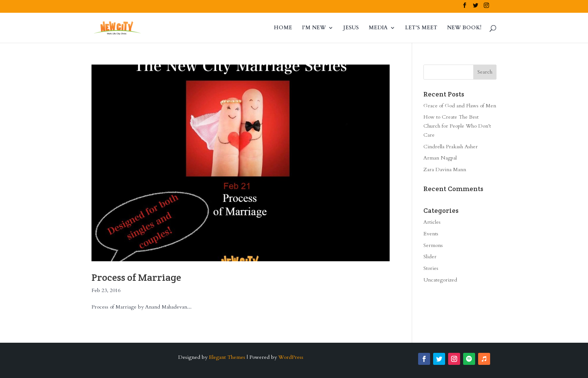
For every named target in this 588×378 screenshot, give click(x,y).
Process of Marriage (136, 277)
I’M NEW (314, 28)
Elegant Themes (227, 357)
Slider (430, 257)
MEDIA (378, 28)
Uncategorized (440, 280)
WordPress (291, 357)
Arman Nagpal (440, 158)
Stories (431, 268)
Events (431, 234)
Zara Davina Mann (445, 169)
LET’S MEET (421, 28)
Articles (432, 222)
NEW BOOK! (464, 28)
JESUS (351, 28)
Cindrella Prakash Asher (451, 147)
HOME (283, 28)
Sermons (433, 245)
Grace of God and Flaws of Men (460, 106)
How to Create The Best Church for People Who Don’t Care (457, 126)
